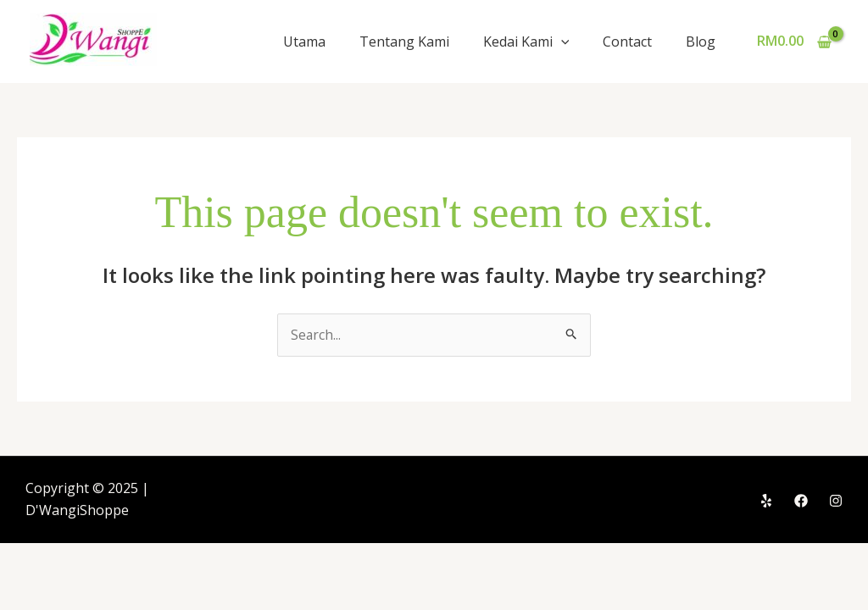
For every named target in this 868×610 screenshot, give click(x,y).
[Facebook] (801, 501)
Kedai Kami (526, 42)
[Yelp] (766, 501)
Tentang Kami (404, 42)
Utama (304, 42)
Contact (627, 42)
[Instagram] (836, 501)
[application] (561, 42)
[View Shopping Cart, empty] (794, 42)
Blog (701, 42)
